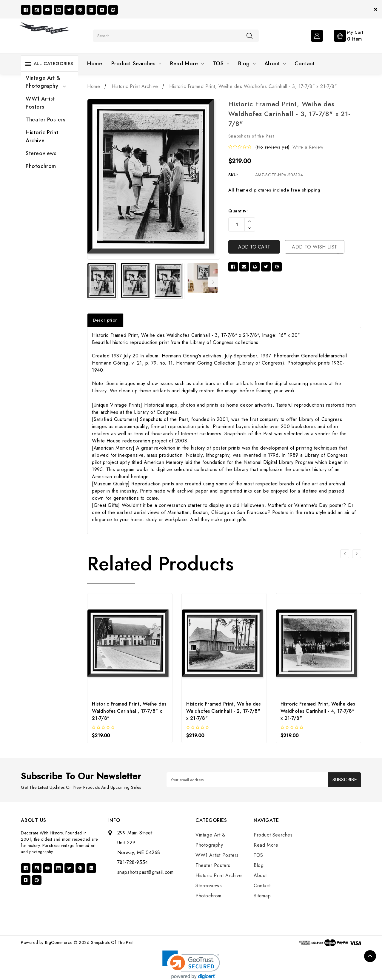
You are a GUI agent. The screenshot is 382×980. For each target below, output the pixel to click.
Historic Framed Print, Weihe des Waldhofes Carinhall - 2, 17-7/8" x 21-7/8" (223, 711)
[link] (191, 965)
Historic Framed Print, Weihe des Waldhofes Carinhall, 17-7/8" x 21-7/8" (129, 711)
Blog (247, 64)
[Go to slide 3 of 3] (345, 554)
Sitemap (262, 896)
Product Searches (136, 64)
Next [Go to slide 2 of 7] (213, 282)
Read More (187, 64)
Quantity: (238, 211)
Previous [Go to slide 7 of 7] (91, 282)
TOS (221, 64)
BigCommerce (59, 942)
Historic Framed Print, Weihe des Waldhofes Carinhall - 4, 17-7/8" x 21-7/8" (318, 711)
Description (105, 320)
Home (95, 64)
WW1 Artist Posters (40, 103)
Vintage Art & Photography (46, 82)
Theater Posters (46, 120)
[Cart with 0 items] (344, 35)
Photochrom (41, 166)
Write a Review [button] (308, 147)
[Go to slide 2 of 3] (357, 554)
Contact (305, 64)
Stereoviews (41, 153)
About (275, 64)
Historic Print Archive (42, 136)
